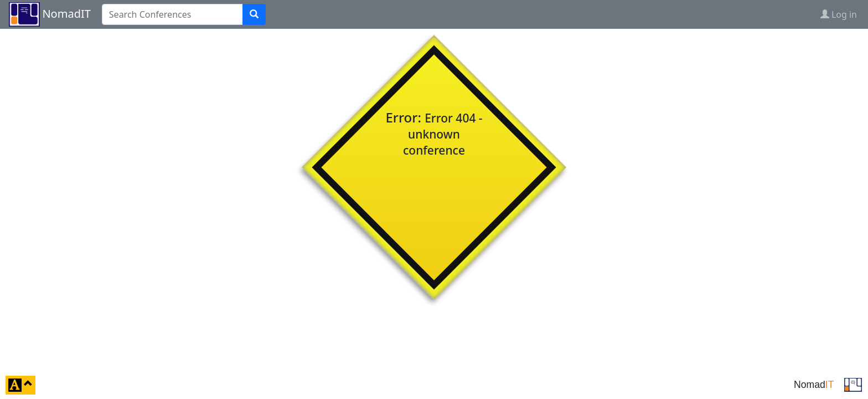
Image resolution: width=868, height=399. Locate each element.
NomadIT (66, 14)
